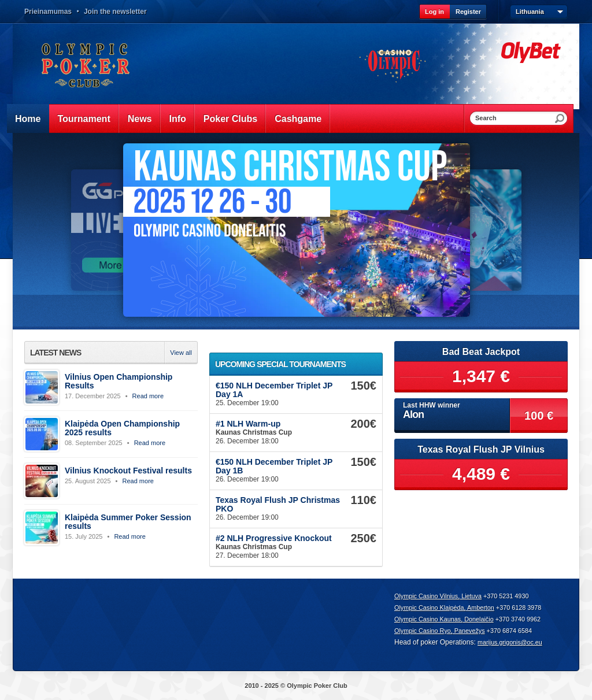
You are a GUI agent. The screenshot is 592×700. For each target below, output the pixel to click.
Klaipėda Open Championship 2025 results (122, 428)
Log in (434, 12)
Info (178, 119)
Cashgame (298, 119)
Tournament (84, 119)
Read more (148, 396)
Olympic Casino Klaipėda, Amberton (444, 608)
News (140, 119)
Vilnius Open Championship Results (119, 381)
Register (468, 12)
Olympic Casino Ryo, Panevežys (440, 631)
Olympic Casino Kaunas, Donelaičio (444, 619)
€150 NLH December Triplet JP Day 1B (274, 466)
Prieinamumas (48, 12)
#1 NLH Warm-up (248, 424)
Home (28, 119)
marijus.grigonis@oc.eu (510, 642)
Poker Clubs (230, 119)
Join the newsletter (115, 12)
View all (181, 353)
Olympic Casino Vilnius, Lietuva (438, 596)
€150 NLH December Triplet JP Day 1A (274, 390)
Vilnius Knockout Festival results (128, 471)
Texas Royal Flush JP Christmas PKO (278, 504)
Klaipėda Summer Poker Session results (128, 522)
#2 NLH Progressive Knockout (274, 538)
